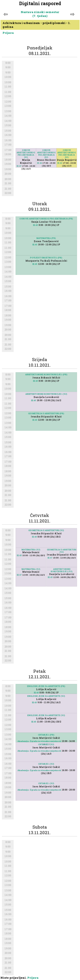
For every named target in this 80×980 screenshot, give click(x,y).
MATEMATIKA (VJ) (31, 550)
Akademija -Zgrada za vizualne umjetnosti (39, 741)
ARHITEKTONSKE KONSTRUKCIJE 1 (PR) (46, 375)
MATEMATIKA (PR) (46, 238)
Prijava (8, 33)
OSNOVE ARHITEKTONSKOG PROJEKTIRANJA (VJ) (26, 154)
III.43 (60, 163)
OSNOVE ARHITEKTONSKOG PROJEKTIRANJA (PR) (46, 219)
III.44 (39, 163)
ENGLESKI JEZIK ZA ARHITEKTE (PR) (46, 686)
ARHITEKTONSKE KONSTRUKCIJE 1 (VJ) (46, 394)
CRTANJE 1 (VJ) (46, 744)
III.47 (19, 166)
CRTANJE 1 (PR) (46, 735)
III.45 (36, 225)
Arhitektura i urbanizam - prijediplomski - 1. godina (36, 25)
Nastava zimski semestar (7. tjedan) (40, 14)
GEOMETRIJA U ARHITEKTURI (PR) (46, 413)
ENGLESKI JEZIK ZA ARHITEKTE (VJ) (46, 696)
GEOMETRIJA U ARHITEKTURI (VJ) (46, 530)
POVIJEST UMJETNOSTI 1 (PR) (46, 258)
